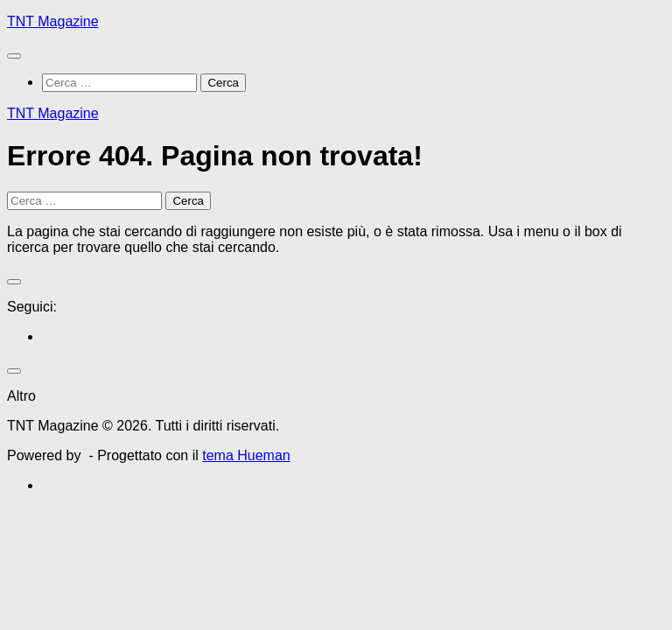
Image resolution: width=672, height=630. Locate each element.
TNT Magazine (53, 21)
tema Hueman (246, 455)
